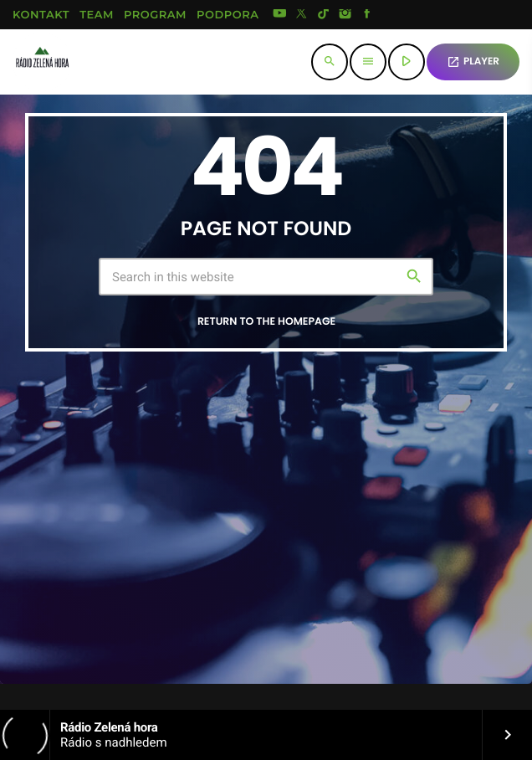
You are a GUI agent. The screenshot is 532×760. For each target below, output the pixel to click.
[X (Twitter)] (302, 15)
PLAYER (473, 62)
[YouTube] (279, 15)
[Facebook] (367, 15)
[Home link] (42, 62)
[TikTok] (324, 15)
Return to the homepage (266, 322)
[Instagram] (345, 15)
